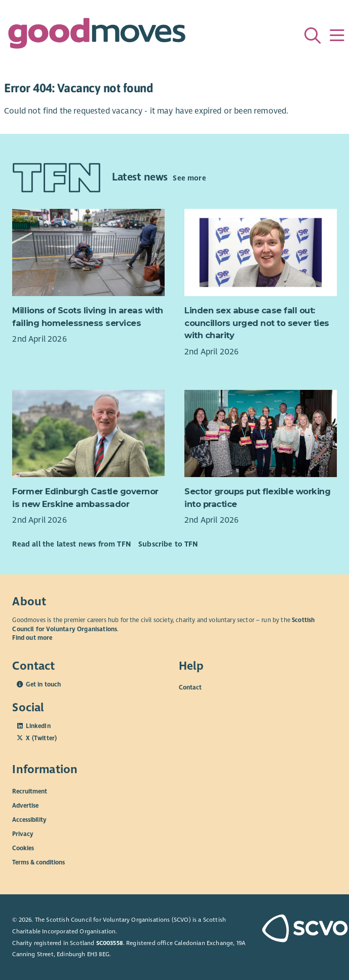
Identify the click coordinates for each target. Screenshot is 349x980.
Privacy (23, 834)
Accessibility (29, 820)
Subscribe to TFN (168, 544)
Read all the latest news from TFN (71, 544)
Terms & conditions (38, 862)
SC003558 (110, 943)
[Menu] (337, 35)
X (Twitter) (41, 738)
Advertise (25, 806)
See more (189, 178)
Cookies (23, 848)
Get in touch (43, 684)
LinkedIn (38, 726)
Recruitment (30, 791)
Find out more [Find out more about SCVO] (32, 638)
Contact (190, 687)
